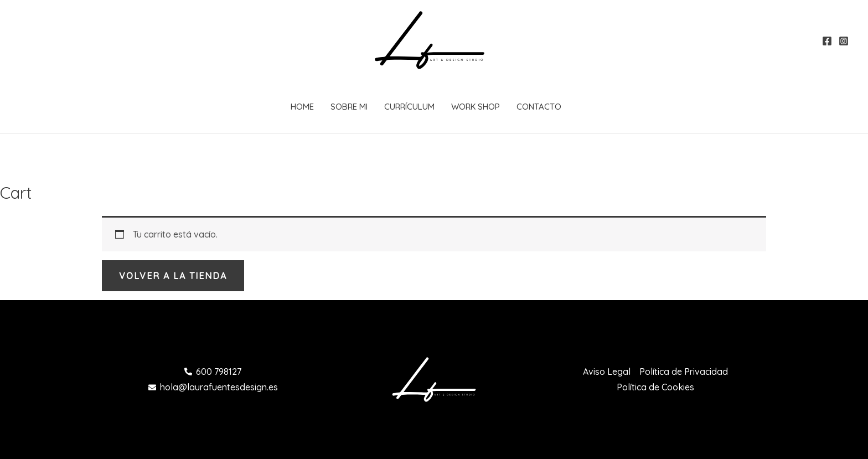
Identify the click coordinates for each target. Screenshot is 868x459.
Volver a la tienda (173, 276)
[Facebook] (827, 41)
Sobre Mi (349, 107)
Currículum (409, 107)
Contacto (539, 107)
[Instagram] (844, 41)
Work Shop (476, 107)
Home (302, 107)
